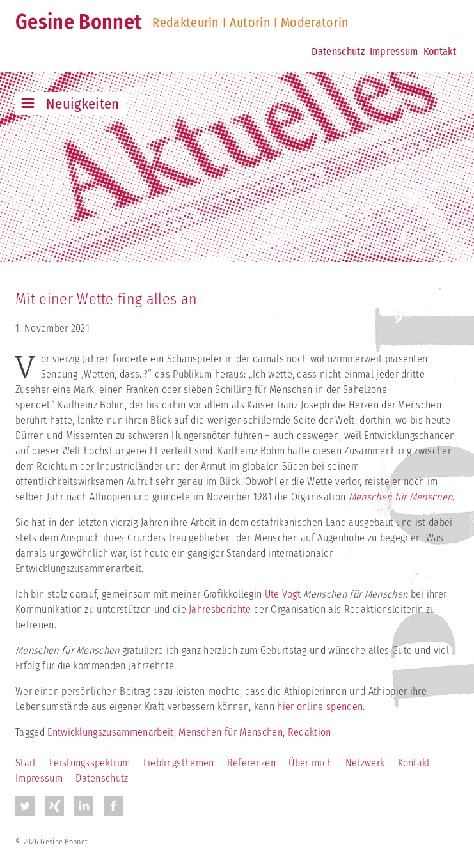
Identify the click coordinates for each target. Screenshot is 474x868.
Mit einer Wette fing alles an (106, 299)
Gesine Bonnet (78, 22)
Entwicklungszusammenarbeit (110, 732)
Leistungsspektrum (90, 763)
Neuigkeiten (83, 104)
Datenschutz (338, 51)
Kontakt (440, 51)
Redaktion (310, 732)
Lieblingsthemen (179, 763)
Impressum (394, 51)
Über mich (310, 763)
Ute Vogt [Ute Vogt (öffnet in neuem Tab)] (284, 594)
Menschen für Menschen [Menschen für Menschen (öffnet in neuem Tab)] (401, 497)
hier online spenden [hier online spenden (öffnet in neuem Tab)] (320, 707)
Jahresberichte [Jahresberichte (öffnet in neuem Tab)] (220, 609)
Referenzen (251, 763)
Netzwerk (365, 763)
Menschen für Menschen (231, 732)
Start (26, 763)
